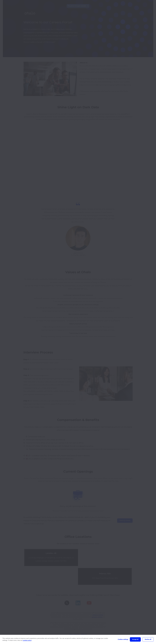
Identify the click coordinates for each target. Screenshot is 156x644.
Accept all (135, 639)
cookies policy (27, 640)
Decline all (148, 639)
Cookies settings (123, 639)
